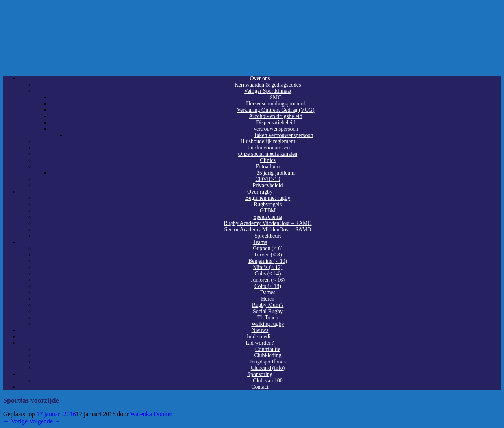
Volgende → (45, 421)
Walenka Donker (151, 414)
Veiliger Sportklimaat (268, 91)
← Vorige (15, 421)
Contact (260, 387)
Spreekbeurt (268, 236)
